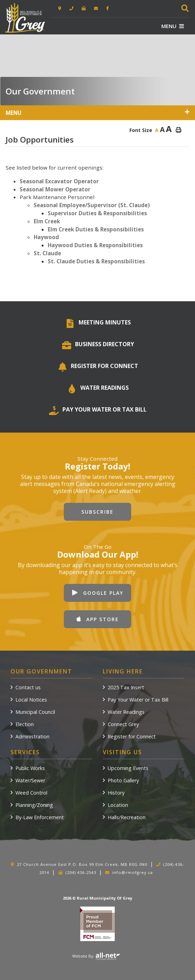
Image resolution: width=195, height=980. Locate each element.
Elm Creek (47, 221)
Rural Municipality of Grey (25, 18)
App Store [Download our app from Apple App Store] (98, 619)
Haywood (46, 237)
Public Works (30, 768)
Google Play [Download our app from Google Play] (98, 593)
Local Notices (31, 700)
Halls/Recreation (127, 817)
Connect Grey (123, 724)
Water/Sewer (30, 780)
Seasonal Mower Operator (55, 189)
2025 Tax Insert (126, 687)
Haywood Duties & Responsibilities (95, 245)
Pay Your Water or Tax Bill (138, 700)
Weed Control (31, 793)
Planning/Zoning (34, 805)
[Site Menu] (97, 113)
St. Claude (47, 253)
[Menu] (173, 26)
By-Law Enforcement (40, 817)
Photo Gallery (123, 780)
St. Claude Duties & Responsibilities (96, 261)
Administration (32, 736)
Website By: (96, 956)
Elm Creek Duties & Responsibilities (96, 229)
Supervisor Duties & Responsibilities (97, 213)
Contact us (28, 687)
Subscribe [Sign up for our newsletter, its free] (97, 512)
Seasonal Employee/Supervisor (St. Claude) (92, 205)
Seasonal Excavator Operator (59, 181)
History (116, 793)
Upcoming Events (128, 768)
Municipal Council (35, 712)
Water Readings (126, 712)
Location (118, 805)
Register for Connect (132, 736)
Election (25, 724)
